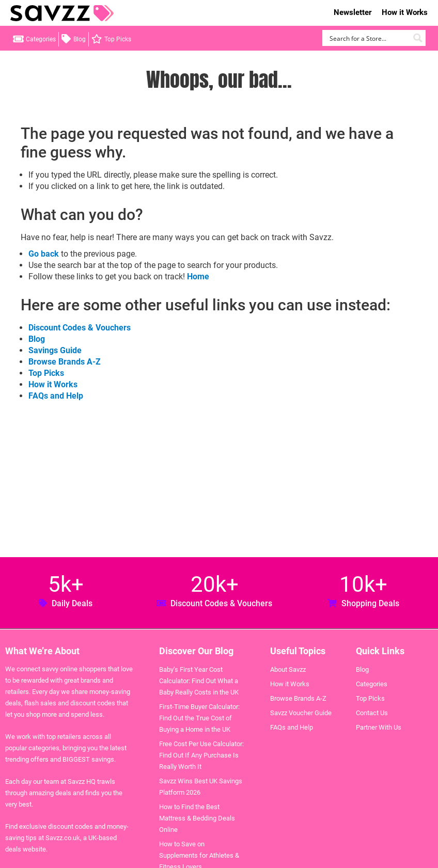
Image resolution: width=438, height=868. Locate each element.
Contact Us (372, 713)
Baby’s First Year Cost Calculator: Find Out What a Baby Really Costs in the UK (199, 681)
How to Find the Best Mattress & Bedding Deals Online (197, 818)
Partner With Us (379, 727)
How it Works (405, 12)
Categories (41, 39)
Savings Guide (55, 350)
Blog (80, 39)
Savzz (62, 13)
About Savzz (288, 669)
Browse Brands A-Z (65, 362)
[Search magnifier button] (418, 38)
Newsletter (353, 12)
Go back (44, 254)
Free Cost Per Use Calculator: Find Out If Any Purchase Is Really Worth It (201, 755)
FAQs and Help (56, 396)
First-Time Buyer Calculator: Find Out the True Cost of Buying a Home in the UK (199, 718)
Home (198, 277)
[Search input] (368, 38)
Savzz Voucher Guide (301, 713)
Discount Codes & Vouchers (80, 328)
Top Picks (118, 39)
